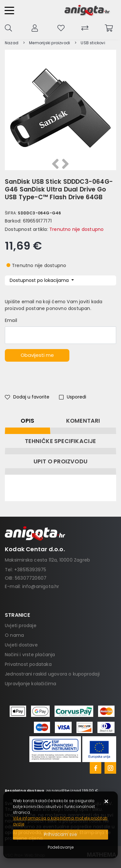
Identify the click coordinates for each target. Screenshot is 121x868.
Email (11, 320)
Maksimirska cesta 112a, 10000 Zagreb (47, 560)
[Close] (60, 835)
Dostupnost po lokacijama (40, 280)
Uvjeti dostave (21, 645)
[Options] (61, 847)
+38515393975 (30, 570)
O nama (14, 635)
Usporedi (73, 397)
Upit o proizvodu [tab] (60, 461)
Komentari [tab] (83, 421)
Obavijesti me (37, 355)
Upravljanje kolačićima (30, 684)
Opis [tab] (27, 421)
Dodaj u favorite (27, 397)
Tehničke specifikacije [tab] (60, 441)
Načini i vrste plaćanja (30, 655)
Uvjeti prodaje (21, 625)
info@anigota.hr (41, 586)
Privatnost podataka (28, 664)
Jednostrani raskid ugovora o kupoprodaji (52, 674)
